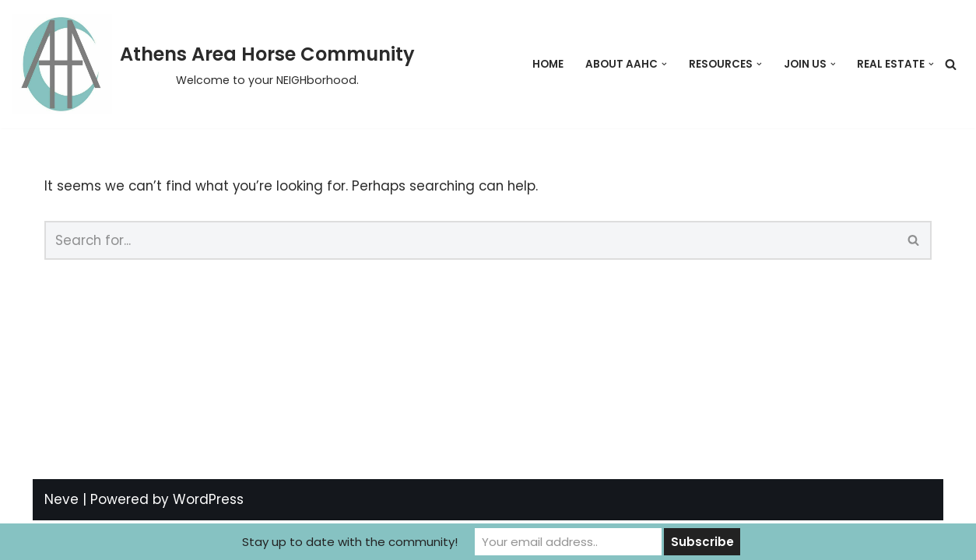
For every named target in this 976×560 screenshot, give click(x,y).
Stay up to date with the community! (350, 542)
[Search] (951, 64)
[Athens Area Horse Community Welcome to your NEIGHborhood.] (213, 64)
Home (548, 64)
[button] (664, 64)
